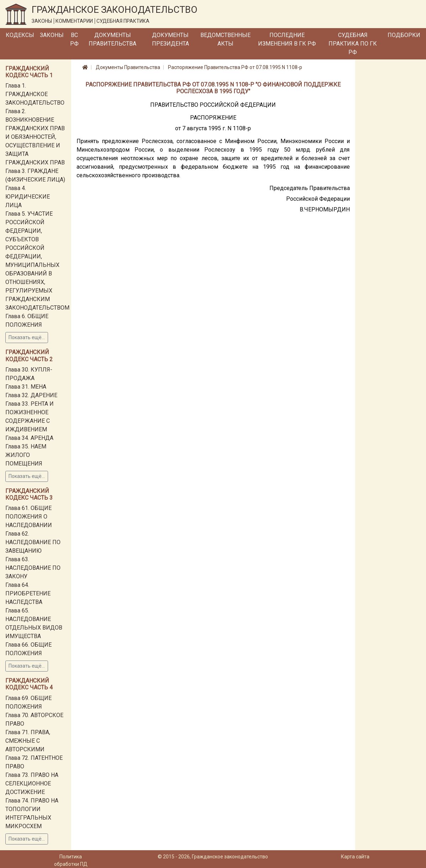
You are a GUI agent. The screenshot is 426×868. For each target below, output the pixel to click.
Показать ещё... (27, 337)
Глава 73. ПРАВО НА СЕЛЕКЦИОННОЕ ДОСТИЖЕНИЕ (32, 783)
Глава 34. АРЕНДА (29, 438)
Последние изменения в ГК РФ (287, 39)
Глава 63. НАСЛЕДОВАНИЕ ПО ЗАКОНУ (33, 568)
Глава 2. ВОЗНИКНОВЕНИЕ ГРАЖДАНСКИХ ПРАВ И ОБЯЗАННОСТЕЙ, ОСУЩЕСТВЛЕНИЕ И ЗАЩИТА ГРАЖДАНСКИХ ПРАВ (35, 137)
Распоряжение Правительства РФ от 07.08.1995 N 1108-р (235, 67)
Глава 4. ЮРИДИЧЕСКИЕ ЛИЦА (28, 197)
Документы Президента (170, 39)
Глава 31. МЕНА (26, 387)
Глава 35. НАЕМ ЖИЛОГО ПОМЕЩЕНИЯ (26, 455)
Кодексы (20, 35)
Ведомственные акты (225, 39)
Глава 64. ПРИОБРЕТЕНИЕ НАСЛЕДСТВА (28, 593)
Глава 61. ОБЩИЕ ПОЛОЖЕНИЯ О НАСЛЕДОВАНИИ (29, 517)
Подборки (404, 35)
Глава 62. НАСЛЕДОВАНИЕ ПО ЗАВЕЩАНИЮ (33, 542)
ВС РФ (74, 39)
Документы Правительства (112, 39)
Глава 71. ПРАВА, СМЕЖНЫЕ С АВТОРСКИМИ (28, 741)
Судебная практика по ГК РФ (353, 44)
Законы (52, 35)
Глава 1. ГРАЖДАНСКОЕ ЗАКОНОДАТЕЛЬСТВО (35, 94)
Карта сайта (355, 857)
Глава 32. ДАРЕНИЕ (31, 395)
